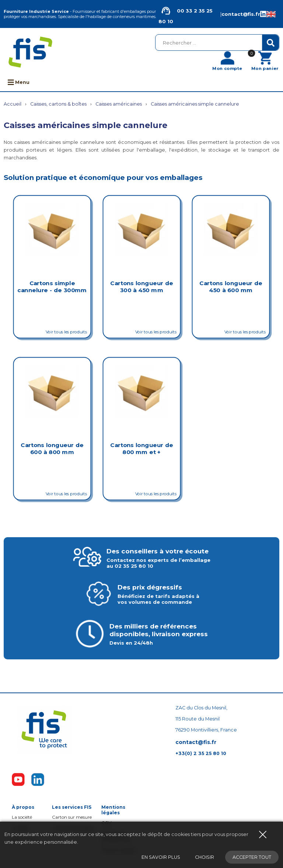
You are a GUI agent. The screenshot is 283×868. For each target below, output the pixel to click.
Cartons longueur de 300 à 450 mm (141, 286)
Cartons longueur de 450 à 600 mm (231, 286)
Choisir (205, 857)
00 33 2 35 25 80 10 (186, 14)
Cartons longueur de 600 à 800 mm (52, 448)
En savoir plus (161, 857)
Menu (19, 82)
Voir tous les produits (66, 332)
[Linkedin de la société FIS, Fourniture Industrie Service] (263, 14)
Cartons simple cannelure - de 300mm (52, 286)
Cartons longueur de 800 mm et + (141, 448)
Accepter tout (252, 857)
